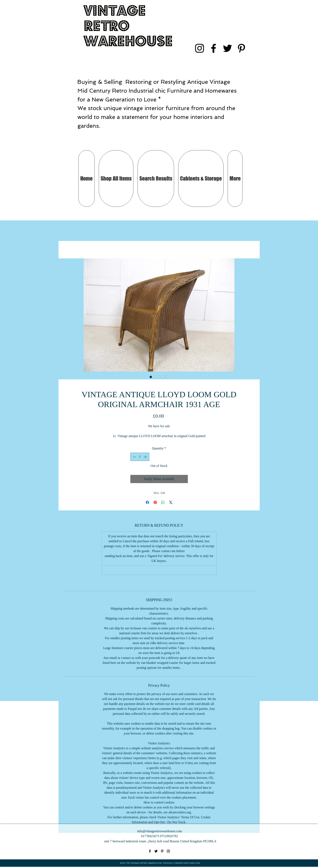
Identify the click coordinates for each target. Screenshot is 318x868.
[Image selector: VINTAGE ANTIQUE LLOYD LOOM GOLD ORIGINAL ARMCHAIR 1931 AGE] (151, 377)
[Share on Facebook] (147, 502)
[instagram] (200, 48)
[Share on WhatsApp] (163, 502)
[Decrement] (134, 457)
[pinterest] (241, 48)
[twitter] (227, 48)
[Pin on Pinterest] (155, 502)
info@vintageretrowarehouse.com (160, 831)
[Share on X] (171, 502)
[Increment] (146, 457)
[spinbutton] (140, 457)
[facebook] (214, 48)
